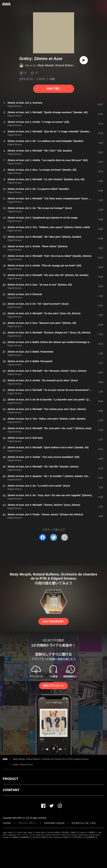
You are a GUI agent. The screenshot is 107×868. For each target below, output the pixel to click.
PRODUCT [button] (11, 779)
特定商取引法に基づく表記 (84, 823)
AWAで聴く (53, 89)
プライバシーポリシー (27, 823)
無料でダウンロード (53, 686)
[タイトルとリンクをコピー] (65, 537)
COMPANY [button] (11, 790)
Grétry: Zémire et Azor (23, 765)
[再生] (84, 60)
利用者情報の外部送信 (54, 823)
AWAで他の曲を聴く (53, 621)
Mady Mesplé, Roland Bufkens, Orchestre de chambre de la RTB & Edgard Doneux (51, 759)
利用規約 (7, 823)
